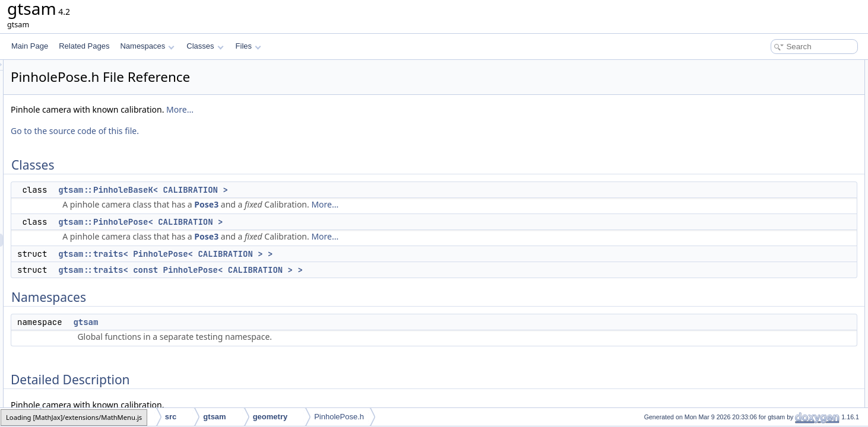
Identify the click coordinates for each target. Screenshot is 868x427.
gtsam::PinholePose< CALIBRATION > (289, 222)
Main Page (30, 46)
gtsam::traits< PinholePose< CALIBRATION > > (314, 254)
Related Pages (84, 46)
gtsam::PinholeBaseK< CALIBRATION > (292, 190)
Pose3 (355, 204)
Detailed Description (767, 158)
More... (328, 109)
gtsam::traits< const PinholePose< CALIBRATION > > (329, 270)
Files (248, 46)
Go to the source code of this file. (223, 131)
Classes (205, 46)
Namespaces (147, 46)
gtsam (234, 322)
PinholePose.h (339, 417)
